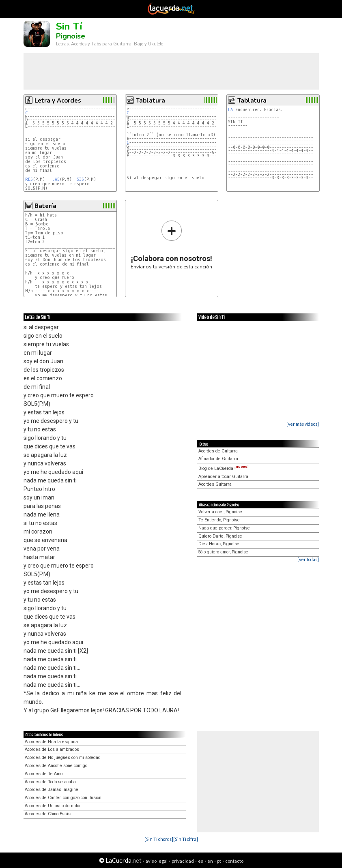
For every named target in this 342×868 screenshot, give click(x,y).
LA (230, 110)
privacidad (183, 861)
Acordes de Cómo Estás (48, 814)
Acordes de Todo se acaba (50, 782)
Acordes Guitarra (215, 484)
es (201, 861)
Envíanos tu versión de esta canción (171, 245)
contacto (234, 861)
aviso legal (157, 861)
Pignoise (71, 36)
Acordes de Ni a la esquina (51, 742)
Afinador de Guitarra (218, 459)
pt (219, 861)
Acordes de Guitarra (218, 451)
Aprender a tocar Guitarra (223, 477)
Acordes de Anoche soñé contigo (56, 766)
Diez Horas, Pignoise (219, 544)
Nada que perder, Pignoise (224, 528)
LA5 (56, 179)
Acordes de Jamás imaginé (52, 790)
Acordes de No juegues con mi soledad (63, 758)
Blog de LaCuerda (224, 468)
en (210, 861)
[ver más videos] (303, 424)
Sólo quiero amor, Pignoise (223, 552)
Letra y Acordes (58, 101)
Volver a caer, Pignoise (220, 512)
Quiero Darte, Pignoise (220, 536)
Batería (45, 206)
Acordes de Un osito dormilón (53, 806)
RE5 (29, 179)
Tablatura (151, 101)
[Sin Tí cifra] (186, 839)
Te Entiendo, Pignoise (219, 520)
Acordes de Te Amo (44, 774)
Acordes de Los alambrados (52, 749)
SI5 (80, 179)
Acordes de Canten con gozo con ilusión (63, 798)
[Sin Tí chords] (159, 839)
